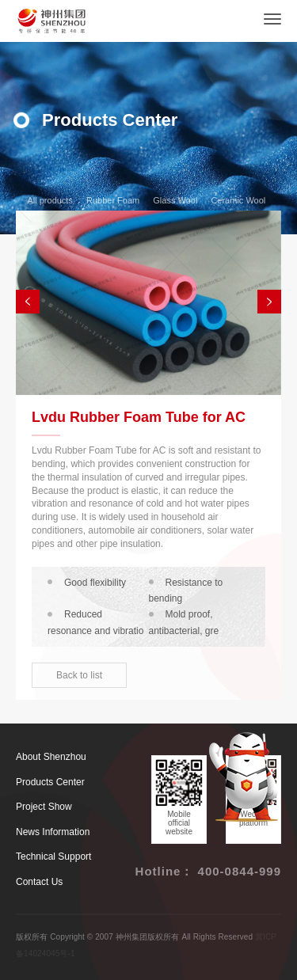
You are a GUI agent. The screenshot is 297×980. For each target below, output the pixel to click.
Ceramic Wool (233, 200)
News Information (53, 832)
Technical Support (53, 857)
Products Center (50, 782)
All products (45, 200)
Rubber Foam (108, 200)
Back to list (79, 675)
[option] (148, 303)
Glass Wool (170, 200)
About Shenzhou (51, 757)
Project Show (44, 807)
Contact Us (39, 882)
